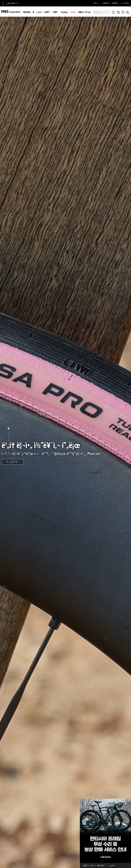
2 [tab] (8, 433)
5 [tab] (8, 445)
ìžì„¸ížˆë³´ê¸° (12, 462)
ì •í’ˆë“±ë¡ (125, 3)
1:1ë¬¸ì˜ (97, 3)
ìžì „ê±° (37, 12)
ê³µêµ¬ (65, 12)
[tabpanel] (65, 442)
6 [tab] (8, 449)
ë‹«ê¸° (112, 866)
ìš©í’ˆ (56, 12)
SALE (73, 12)
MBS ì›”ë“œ (84, 12)
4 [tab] (8, 441)
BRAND (27, 12)
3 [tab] (8, 437)
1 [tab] (8, 428)
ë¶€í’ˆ (48, 12)
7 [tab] (8, 453)
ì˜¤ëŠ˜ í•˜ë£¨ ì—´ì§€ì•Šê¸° (94, 866)
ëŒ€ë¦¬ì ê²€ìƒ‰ (111, 3)
